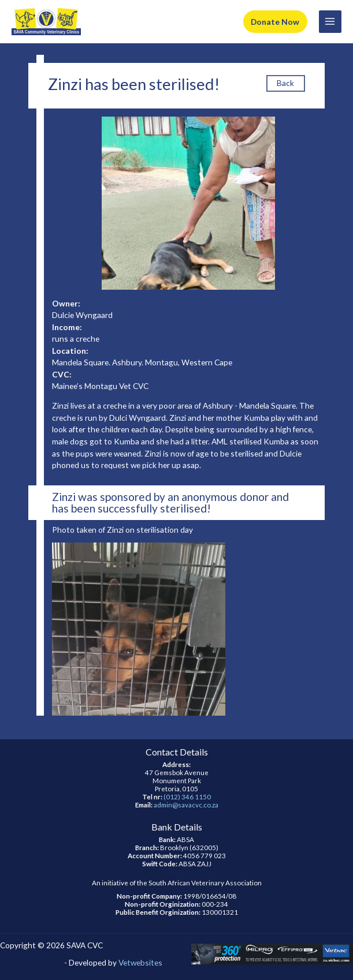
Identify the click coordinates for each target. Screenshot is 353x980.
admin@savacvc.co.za (186, 805)
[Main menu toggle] (330, 22)
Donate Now (275, 22)
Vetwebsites (140, 962)
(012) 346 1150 (187, 797)
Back (285, 83)
